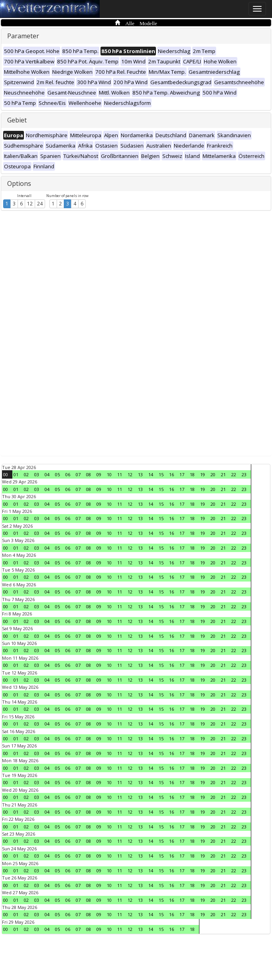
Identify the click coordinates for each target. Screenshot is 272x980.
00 (6, 474)
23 (244, 474)
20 (213, 474)
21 (223, 474)
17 (182, 474)
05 (57, 474)
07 (78, 474)
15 (161, 474)
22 (234, 474)
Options (19, 183)
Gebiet (17, 120)
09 (99, 474)
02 (26, 474)
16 (171, 474)
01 (16, 474)
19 (203, 474)
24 (40, 204)
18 (192, 474)
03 (37, 474)
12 (30, 204)
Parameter (23, 36)
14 (151, 474)
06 (68, 474)
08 (89, 474)
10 (109, 474)
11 (120, 474)
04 (47, 474)
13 (140, 474)
